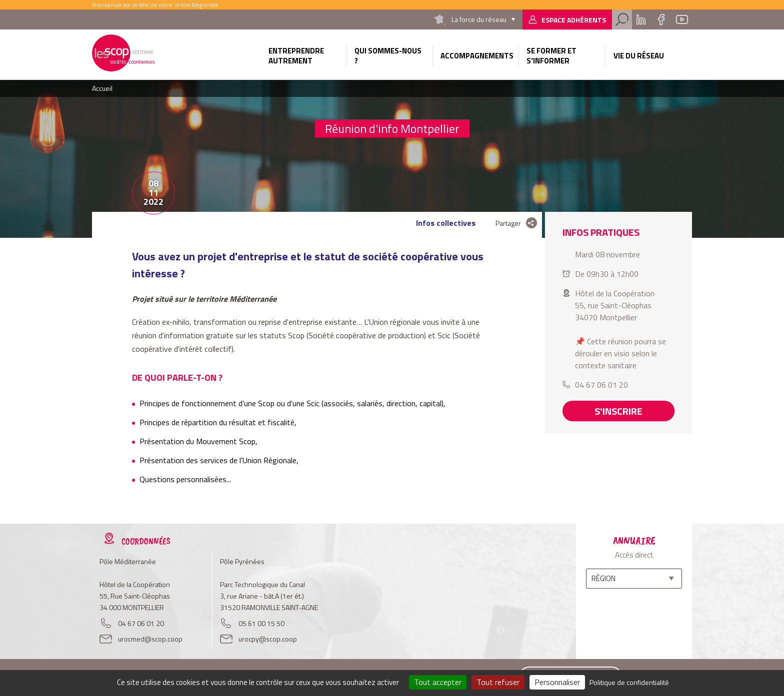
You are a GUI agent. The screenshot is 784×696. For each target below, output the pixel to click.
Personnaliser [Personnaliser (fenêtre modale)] (557, 682)
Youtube (682, 19)
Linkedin (641, 19)
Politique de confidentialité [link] (629, 682)
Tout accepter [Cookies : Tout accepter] (438, 682)
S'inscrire (618, 411)
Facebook (661, 19)
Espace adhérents (574, 20)
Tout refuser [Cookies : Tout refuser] (498, 682)
